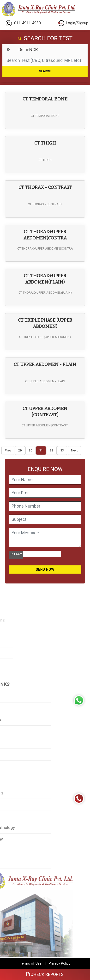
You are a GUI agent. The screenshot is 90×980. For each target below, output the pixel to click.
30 (30, 450)
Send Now (45, 569)
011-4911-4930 (23, 23)
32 (52, 450)
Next (74, 450)
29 (20, 450)
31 (41, 450)
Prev (8, 450)
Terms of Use (31, 963)
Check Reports (45, 974)
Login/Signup (73, 23)
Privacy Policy (60, 963)
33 (62, 450)
